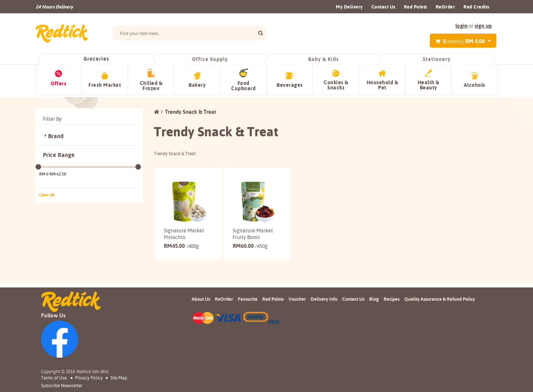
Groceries (97, 59)
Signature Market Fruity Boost (253, 232)
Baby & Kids (323, 59)
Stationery (437, 59)
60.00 (250, 244)
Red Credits (476, 7)
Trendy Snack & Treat (190, 110)
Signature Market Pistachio (184, 232)
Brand (56, 134)
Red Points (416, 7)
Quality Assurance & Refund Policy (440, 299)
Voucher (297, 299)
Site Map (119, 378)
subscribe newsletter (62, 386)
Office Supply (210, 59)
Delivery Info (324, 299)
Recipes (392, 299)
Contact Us (383, 7)
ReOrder (446, 7)
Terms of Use (54, 378)
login (461, 26)
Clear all (47, 192)
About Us (201, 299)
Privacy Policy (89, 378)
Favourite (248, 299)
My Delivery (349, 7)
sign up (483, 26)
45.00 (181, 244)
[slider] (38, 165)
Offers (58, 83)
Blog (374, 299)
